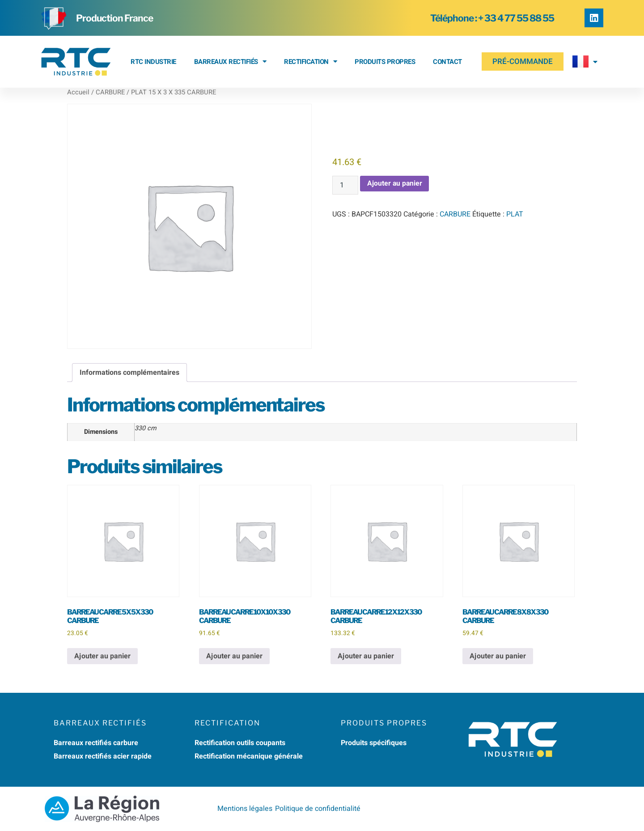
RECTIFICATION (310, 61)
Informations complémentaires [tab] (129, 373)
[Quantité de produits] (345, 185)
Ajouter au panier (395, 184)
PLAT (515, 214)
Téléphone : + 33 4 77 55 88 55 (492, 18)
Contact (447, 62)
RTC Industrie (153, 62)
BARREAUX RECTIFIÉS (230, 61)
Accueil (78, 92)
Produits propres (385, 62)
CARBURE (110, 92)
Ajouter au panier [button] (102, 656)
